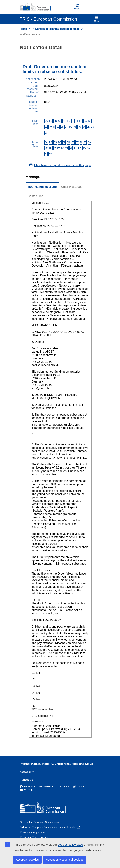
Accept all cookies (27, 860)
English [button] (77, 7)
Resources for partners (33, 832)
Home (23, 29)
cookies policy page (70, 845)
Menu (97, 19)
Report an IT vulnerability (34, 837)
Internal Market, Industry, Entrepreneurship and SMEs (57, 764)
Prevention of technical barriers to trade (56, 29)
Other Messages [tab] (72, 187)
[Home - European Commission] (37, 7)
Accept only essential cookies (65, 860)
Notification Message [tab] (42, 187)
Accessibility (27, 772)
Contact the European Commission (39, 822)
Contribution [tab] (36, 196)
